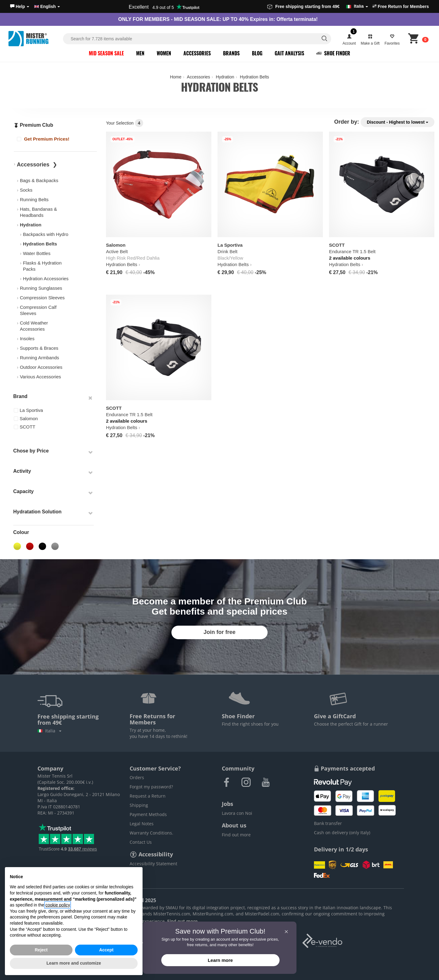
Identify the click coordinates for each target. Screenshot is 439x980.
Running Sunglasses (41, 288)
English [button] (47, 6)
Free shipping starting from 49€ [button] (318, 6)
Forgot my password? (151, 787)
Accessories (197, 53)
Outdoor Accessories (41, 367)
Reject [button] (41, 950)
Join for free (219, 632)
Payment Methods (148, 814)
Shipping (139, 805)
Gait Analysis (289, 53)
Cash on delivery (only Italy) (342, 833)
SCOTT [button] (25, 427)
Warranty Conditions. (151, 833)
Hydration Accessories (46, 279)
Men (140, 53)
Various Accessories (41, 377)
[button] (20, 6)
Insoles (27, 339)
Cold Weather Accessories (34, 326)
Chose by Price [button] (31, 451)
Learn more (220, 960)
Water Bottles (37, 253)
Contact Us (141, 842)
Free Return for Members (401, 6)
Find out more (236, 835)
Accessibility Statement (153, 864)
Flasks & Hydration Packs (42, 266)
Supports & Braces (39, 348)
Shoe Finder (333, 53)
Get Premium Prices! (43, 139)
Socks (26, 190)
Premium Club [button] (33, 125)
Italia (49, 731)
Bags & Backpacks (39, 180)
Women (164, 53)
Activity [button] (22, 471)
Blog (257, 53)
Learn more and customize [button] (74, 963)
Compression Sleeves (42, 298)
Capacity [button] (24, 491)
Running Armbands (40, 358)
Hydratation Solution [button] (37, 512)
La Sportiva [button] (28, 410)
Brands (231, 53)
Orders (137, 777)
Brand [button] (20, 396)
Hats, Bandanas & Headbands (39, 212)
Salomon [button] (26, 418)
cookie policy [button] (58, 905)
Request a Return (148, 796)
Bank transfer (328, 823)
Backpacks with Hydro (46, 234)
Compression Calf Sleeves (38, 310)
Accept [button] (106, 950)
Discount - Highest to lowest (398, 122)
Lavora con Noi (237, 813)
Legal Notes (142, 824)
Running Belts (34, 199)
